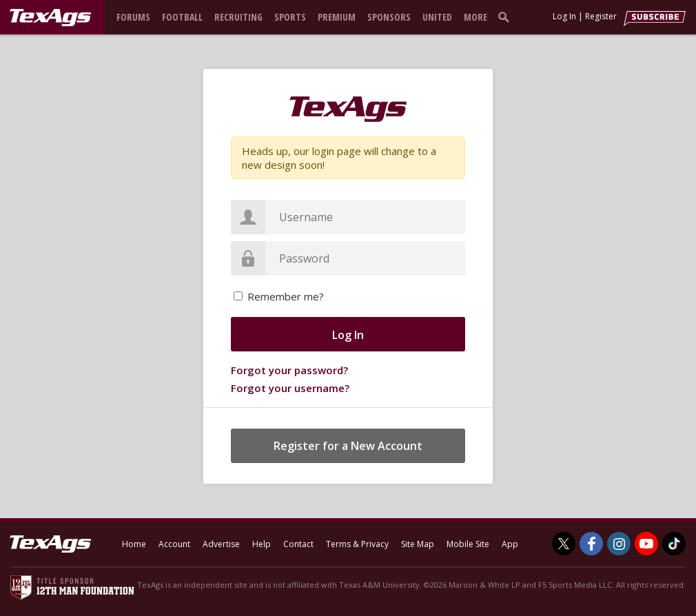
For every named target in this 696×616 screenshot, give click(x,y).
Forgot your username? (290, 388)
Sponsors (389, 17)
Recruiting (238, 17)
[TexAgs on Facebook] (591, 544)
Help (262, 544)
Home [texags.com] (134, 544)
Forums (133, 17)
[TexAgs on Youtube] (646, 544)
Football (182, 17)
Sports (290, 17)
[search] (506, 17)
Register (601, 16)
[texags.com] (50, 18)
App (510, 544)
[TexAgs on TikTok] (674, 544)
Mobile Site (468, 544)
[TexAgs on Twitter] (564, 544)
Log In (564, 16)
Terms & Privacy (357, 544)
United (437, 17)
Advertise (221, 544)
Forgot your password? (289, 370)
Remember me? (286, 296)
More (475, 17)
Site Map (418, 544)
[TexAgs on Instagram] (619, 544)
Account (174, 544)
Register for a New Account (348, 446)
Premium (337, 17)
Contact (298, 544)
